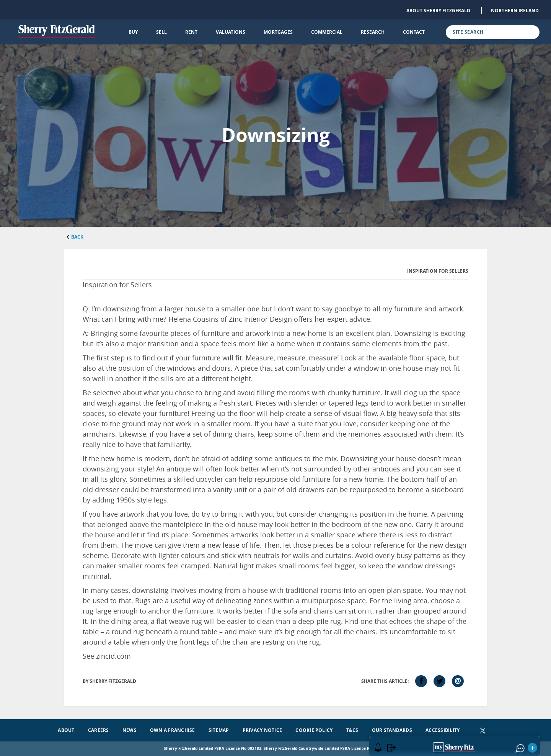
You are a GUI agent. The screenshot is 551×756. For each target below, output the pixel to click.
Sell (161, 32)
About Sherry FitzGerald (438, 11)
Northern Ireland (515, 11)
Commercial (327, 32)
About (66, 730)
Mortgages (278, 32)
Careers (99, 730)
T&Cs (352, 730)
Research (373, 32)
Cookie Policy (314, 730)
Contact (414, 32)
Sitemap (219, 730)
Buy (133, 32)
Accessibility (443, 730)
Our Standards (392, 730)
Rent (191, 32)
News (130, 730)
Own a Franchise (173, 730)
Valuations (231, 32)
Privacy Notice (262, 730)
